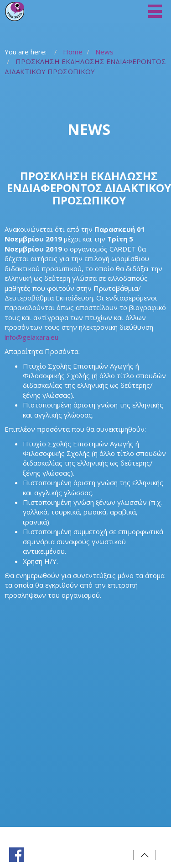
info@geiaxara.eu (31, 337)
